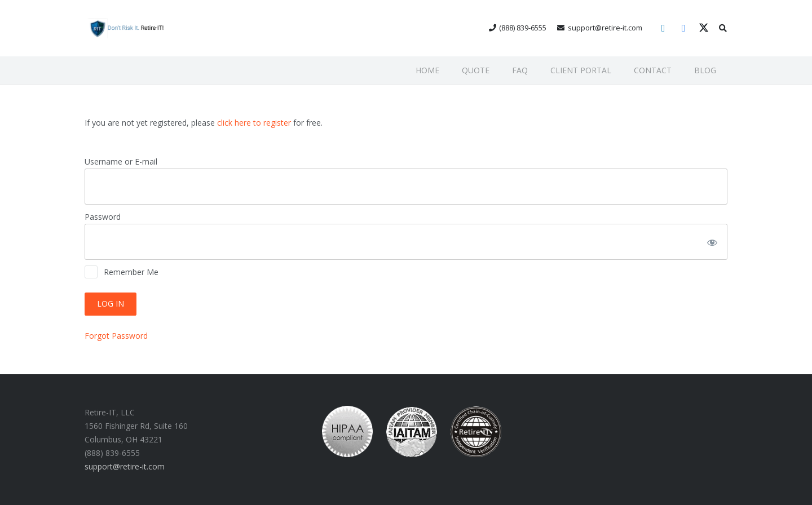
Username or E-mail (121, 161)
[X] (704, 28)
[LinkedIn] (663, 28)
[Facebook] (683, 28)
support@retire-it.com (125, 466)
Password (103, 217)
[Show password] (711, 242)
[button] (723, 28)
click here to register (254, 123)
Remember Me (122, 272)
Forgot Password (116, 336)
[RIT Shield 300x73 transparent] (125, 28)
